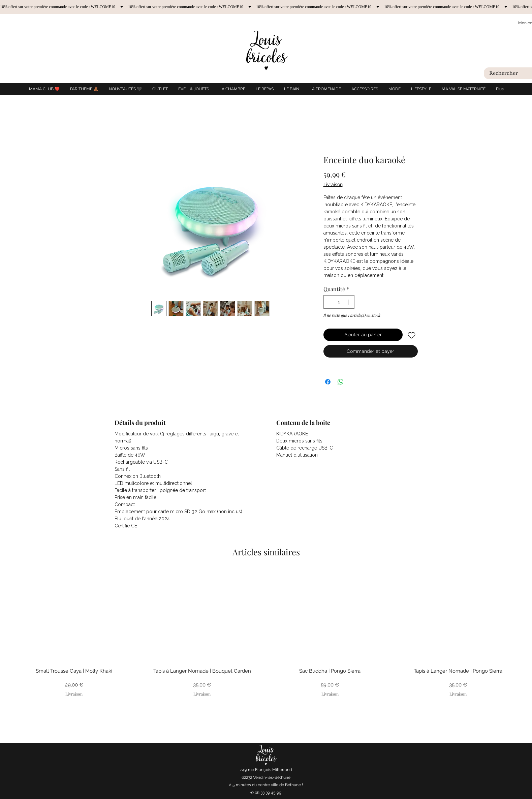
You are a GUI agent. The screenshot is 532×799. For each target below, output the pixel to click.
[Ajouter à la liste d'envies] (412, 335)
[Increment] (349, 302)
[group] (266, 642)
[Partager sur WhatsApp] (341, 382)
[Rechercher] (509, 73)
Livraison (333, 184)
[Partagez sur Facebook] (328, 382)
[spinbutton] (339, 302)
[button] (193, 89)
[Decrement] (329, 302)
